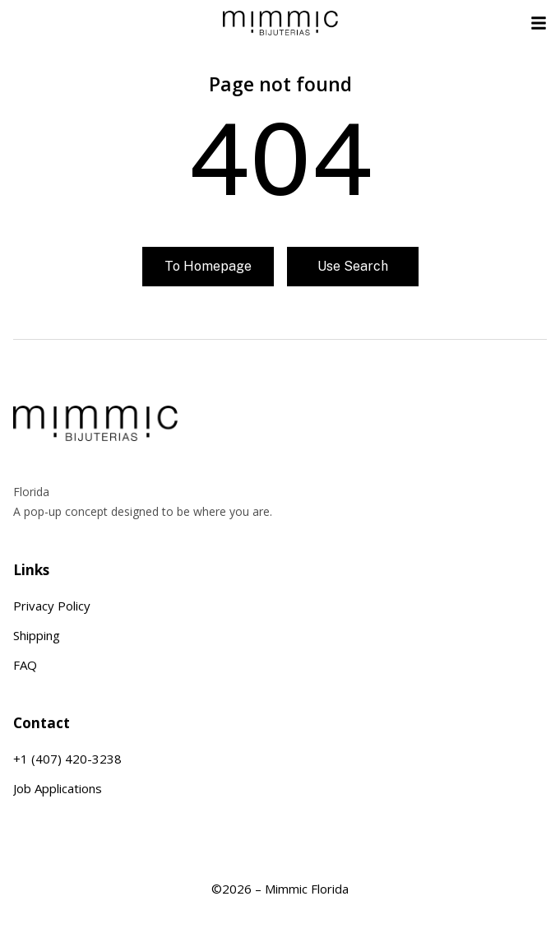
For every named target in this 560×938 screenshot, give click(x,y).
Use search (353, 266)
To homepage (208, 266)
